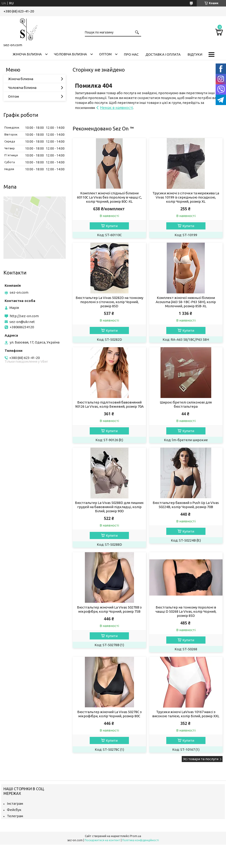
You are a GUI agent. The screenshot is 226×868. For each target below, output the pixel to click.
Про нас (131, 54)
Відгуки (195, 54)
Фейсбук (14, 810)
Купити (112, 226)
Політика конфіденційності (141, 840)
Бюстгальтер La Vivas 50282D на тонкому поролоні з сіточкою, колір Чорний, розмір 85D (109, 302)
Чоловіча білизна (70, 54)
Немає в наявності (117, 107)
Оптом (105, 54)
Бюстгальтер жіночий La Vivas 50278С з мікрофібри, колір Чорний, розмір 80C (109, 714)
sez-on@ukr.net (22, 322)
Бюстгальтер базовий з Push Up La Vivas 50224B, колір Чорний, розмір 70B (186, 505)
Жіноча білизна (27, 54)
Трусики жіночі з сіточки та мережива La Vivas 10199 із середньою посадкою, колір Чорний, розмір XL (186, 197)
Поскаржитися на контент (102, 840)
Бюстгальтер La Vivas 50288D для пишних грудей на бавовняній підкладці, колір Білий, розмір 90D (109, 507)
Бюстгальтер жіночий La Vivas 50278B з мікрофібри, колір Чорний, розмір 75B (109, 609)
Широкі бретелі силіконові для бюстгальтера (186, 404)
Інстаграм (15, 803)
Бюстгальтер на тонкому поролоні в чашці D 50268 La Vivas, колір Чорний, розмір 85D (186, 611)
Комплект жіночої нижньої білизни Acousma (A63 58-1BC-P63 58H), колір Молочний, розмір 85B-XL (186, 302)
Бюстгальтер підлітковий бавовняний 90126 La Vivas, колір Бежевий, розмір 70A (109, 404)
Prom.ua (136, 836)
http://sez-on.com (24, 316)
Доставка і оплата (163, 54)
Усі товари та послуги (201, 759)
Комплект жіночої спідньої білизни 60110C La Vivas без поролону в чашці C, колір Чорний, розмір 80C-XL (109, 197)
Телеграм (15, 816)
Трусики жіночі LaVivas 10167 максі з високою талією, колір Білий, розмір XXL (186, 714)
